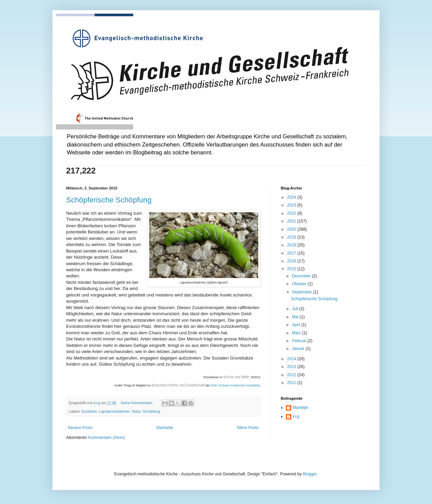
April (297, 325)
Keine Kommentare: (138, 403)
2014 (292, 359)
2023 (292, 205)
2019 (292, 237)
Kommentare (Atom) (107, 438)
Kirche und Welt (236, 377)
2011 (292, 383)
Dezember (302, 276)
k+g (296, 416)
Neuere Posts (80, 428)
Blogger (310, 474)
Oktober (300, 284)
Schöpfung (152, 411)
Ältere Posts (248, 428)
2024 (292, 197)
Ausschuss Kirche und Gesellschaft (178, 385)
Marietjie (300, 408)
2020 (292, 229)
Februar (300, 341)
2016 (292, 261)
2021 (292, 221)
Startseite (165, 428)
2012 (292, 375)
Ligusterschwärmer (114, 411)
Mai (296, 317)
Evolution (89, 411)
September (303, 292)
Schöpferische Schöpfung (109, 200)
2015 (292, 269)
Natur (136, 411)
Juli (296, 309)
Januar (299, 349)
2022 (292, 213)
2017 (292, 253)
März (297, 333)
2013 (292, 367)
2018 (292, 245)
